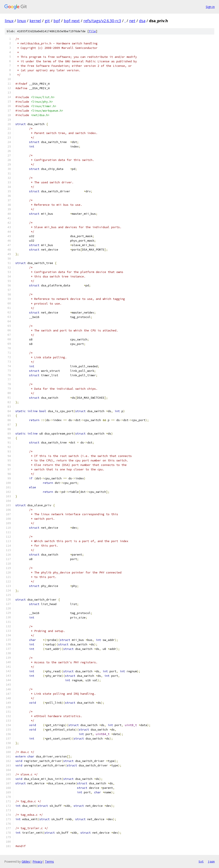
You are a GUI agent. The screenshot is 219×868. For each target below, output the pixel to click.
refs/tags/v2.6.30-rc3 (102, 21)
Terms (49, 861)
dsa (142, 21)
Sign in (210, 7)
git (47, 21)
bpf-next (72, 21)
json (211, 861)
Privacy (37, 861)
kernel (35, 21)
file (92, 31)
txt (201, 861)
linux (9, 21)
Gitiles (26, 861)
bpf (57, 21)
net (132, 21)
